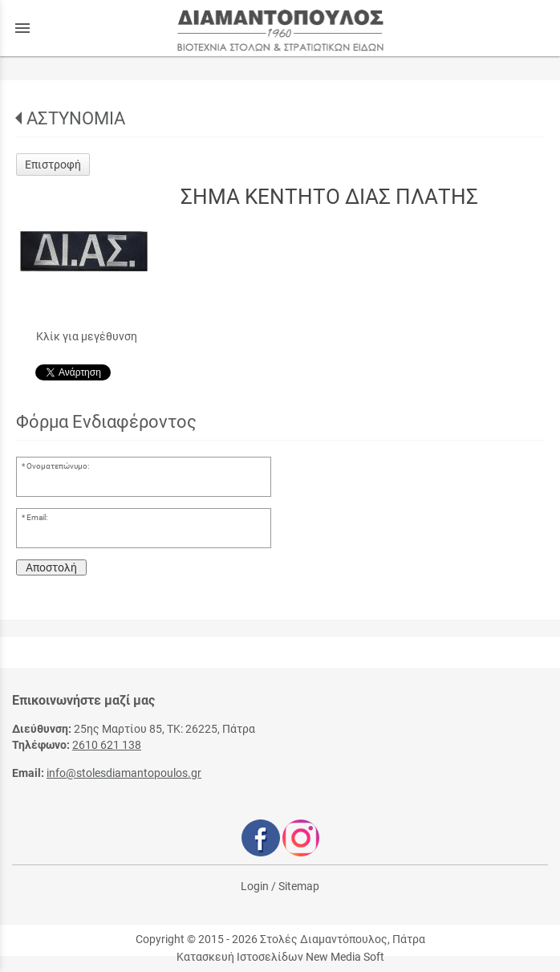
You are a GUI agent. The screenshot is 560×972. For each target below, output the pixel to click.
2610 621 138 (107, 745)
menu (22, 28)
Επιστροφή (53, 165)
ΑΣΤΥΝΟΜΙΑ (76, 118)
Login (255, 886)
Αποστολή (51, 567)
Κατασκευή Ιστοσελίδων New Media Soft (280, 957)
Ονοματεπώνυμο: (58, 466)
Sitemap (299, 886)
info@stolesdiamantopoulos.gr (124, 773)
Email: (37, 517)
